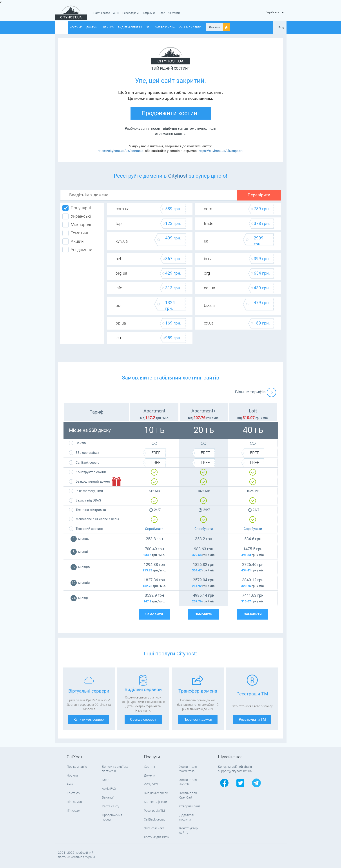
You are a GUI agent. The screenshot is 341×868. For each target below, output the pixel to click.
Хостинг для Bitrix (157, 837)
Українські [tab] (77, 216)
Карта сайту (111, 806)
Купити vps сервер (89, 719)
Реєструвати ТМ (252, 719)
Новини (72, 775)
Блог (162, 13)
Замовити (154, 614)
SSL (149, 27)
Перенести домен (198, 719)
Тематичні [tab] (76, 233)
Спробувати (154, 529)
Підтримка (149, 13)
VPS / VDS (108, 27)
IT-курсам (73, 811)
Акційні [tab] (73, 241)
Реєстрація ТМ (154, 811)
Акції (116, 13)
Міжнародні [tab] (78, 225)
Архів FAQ (109, 789)
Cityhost (178, 176)
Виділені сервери (130, 27)
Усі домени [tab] (77, 250)
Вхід (281, 27)
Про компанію (77, 767)
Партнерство (102, 13)
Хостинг (76, 27)
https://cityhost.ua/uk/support (220, 151)
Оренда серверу (143, 719)
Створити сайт (190, 806)
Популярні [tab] (77, 208)
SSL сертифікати (155, 802)
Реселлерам (131, 13)
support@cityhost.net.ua (235, 771)
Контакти (174, 13)
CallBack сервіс (190, 27)
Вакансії (108, 797)
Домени (92, 27)
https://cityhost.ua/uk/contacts (121, 151)
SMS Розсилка (165, 27)
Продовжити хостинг (171, 113)
